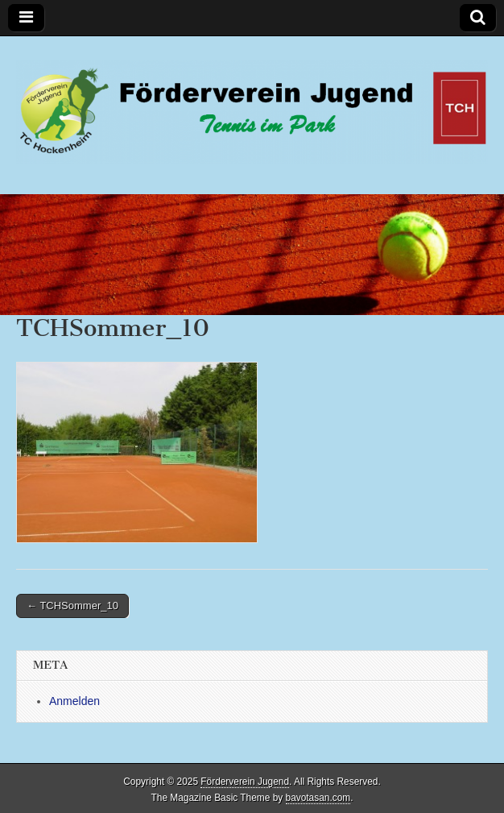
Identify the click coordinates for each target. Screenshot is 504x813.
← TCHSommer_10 (72, 606)
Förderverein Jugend (245, 782)
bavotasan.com (318, 798)
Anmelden (74, 701)
